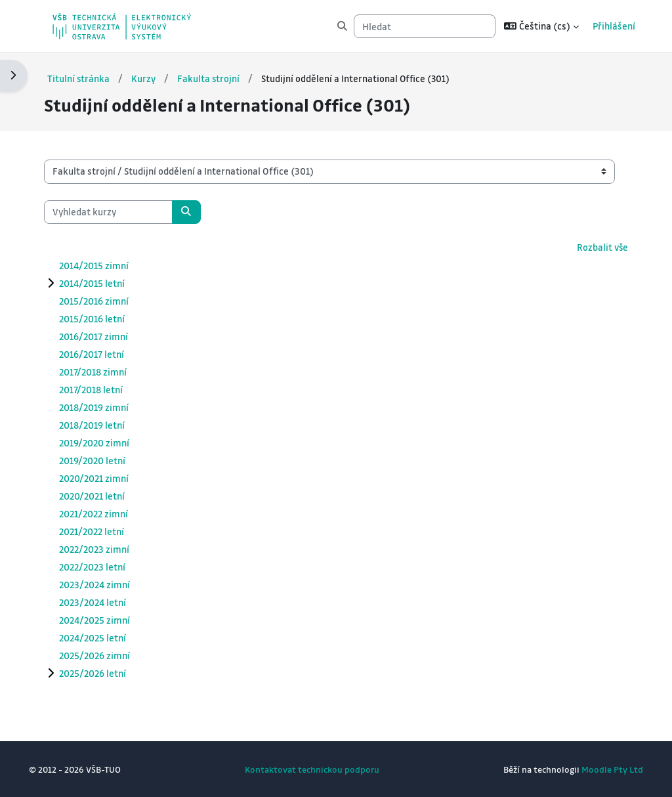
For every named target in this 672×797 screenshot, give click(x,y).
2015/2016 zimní (107, 301)
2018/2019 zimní (107, 407)
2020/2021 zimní (107, 478)
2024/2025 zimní (108, 620)
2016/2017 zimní (107, 336)
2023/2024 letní (106, 602)
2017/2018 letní (104, 389)
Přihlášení (609, 26)
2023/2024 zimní (108, 584)
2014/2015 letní (105, 283)
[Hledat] (419, 26)
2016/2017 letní (105, 354)
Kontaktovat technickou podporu (312, 769)
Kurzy (157, 78)
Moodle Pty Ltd (599, 769)
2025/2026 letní (106, 673)
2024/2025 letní (106, 637)
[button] (536, 26)
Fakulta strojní (222, 78)
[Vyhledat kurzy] (121, 211)
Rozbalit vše (589, 247)
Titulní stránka (92, 78)
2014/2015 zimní (107, 265)
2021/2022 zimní (107, 513)
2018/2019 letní (105, 425)
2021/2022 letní (105, 531)
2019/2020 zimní (107, 442)
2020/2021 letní (105, 496)
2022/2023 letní (105, 567)
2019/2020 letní (105, 460)
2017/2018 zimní (106, 372)
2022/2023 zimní (107, 549)
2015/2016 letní (105, 318)
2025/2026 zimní (108, 655)
